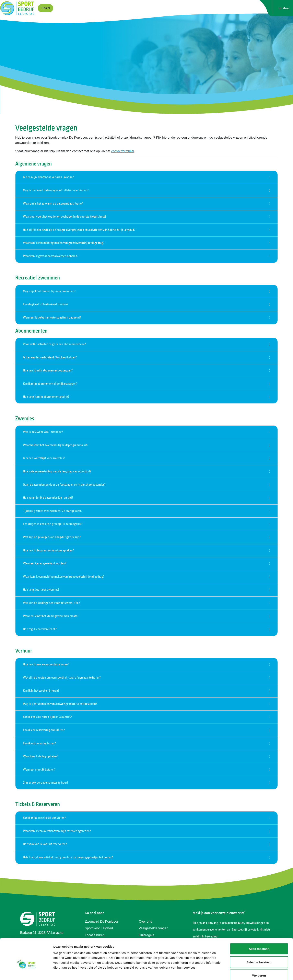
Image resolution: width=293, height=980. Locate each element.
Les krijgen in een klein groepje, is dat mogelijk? (53, 524)
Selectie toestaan (259, 940)
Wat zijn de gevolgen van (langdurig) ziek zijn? (52, 537)
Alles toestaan (259, 927)
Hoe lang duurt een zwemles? (41, 590)
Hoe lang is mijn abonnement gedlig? (46, 397)
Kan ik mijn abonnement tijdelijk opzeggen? (50, 384)
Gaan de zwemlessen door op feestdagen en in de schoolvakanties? (64, 485)
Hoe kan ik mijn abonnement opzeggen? (48, 371)
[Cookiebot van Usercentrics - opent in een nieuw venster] (26, 972)
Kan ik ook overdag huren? (39, 743)
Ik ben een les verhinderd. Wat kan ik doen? (50, 358)
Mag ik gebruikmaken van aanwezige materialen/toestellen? (60, 704)
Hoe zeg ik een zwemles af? (40, 629)
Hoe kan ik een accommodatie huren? (46, 664)
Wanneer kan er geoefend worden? (45, 563)
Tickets (45, 8)
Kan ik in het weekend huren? (41, 691)
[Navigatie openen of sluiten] (284, 8)
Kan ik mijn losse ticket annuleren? (44, 818)
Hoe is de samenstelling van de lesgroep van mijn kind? (57, 471)
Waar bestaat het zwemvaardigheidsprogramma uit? (56, 445)
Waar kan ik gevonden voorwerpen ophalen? (51, 256)
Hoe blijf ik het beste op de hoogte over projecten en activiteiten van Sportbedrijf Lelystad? (79, 230)
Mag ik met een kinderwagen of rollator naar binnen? (56, 190)
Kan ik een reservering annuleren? (44, 730)
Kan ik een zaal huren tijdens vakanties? (47, 717)
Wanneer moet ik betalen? (39, 770)
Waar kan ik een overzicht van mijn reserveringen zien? (57, 831)
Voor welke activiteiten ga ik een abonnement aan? (54, 344)
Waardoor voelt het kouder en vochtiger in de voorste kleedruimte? (65, 217)
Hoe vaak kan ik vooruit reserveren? (45, 844)
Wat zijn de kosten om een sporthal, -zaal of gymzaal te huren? (62, 678)
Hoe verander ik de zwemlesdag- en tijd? (48, 498)
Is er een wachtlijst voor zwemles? (44, 458)
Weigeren (259, 953)
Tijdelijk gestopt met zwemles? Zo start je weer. (52, 511)
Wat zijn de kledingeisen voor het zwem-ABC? (51, 603)
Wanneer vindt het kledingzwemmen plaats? (51, 616)
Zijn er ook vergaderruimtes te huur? (46, 783)
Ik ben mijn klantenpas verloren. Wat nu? (48, 177)
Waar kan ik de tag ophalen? (40, 756)
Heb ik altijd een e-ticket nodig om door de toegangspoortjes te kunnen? (68, 857)
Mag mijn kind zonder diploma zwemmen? (49, 291)
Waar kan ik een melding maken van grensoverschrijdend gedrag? (64, 243)
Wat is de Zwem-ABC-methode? (43, 432)
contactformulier (123, 151)
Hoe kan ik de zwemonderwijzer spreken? (48, 550)
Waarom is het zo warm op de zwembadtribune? (53, 204)
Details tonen (220, 972)
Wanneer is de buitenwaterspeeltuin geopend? (52, 318)
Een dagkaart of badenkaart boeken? (46, 304)
